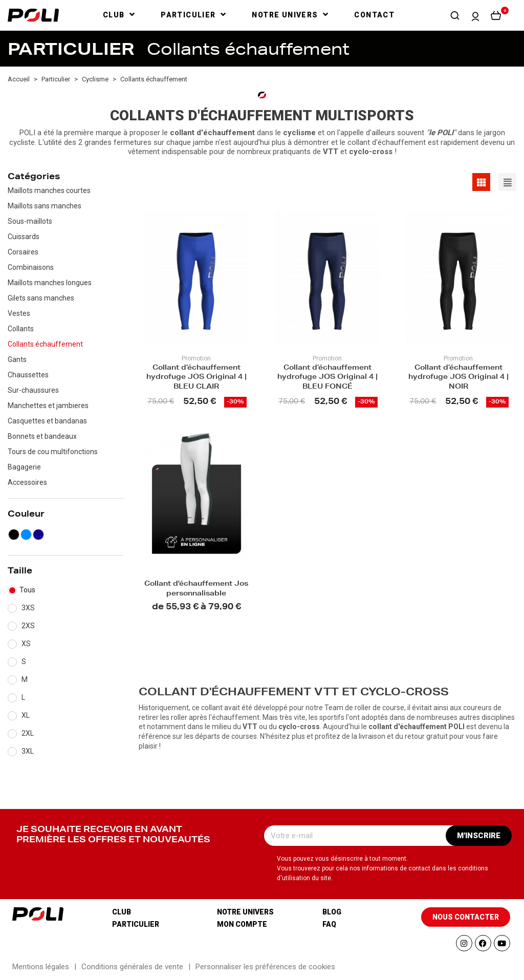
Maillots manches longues (50, 283)
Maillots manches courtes (49, 190)
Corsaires (23, 252)
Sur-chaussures (33, 390)
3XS (28, 608)
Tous (27, 590)
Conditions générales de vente (132, 967)
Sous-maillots (30, 221)
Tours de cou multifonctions (53, 452)
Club (122, 912)
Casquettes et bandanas (47, 421)
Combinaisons (31, 267)
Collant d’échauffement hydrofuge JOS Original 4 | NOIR (458, 378)
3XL (28, 751)
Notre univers (245, 912)
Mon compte (242, 924)
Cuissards (24, 237)
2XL (28, 733)
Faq (329, 924)
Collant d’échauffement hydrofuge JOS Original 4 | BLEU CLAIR (196, 378)
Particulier (136, 924)
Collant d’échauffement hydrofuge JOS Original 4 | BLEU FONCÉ (327, 378)
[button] (455, 15)
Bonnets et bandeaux (42, 436)
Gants (17, 359)
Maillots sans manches (45, 206)
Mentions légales (41, 967)
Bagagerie (24, 467)
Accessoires (27, 482)
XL (26, 715)
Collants (21, 329)
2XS (28, 626)
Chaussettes (28, 375)
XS (26, 644)
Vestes (19, 313)
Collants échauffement (45, 344)
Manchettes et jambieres (48, 406)
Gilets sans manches (41, 298)
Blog (332, 912)
